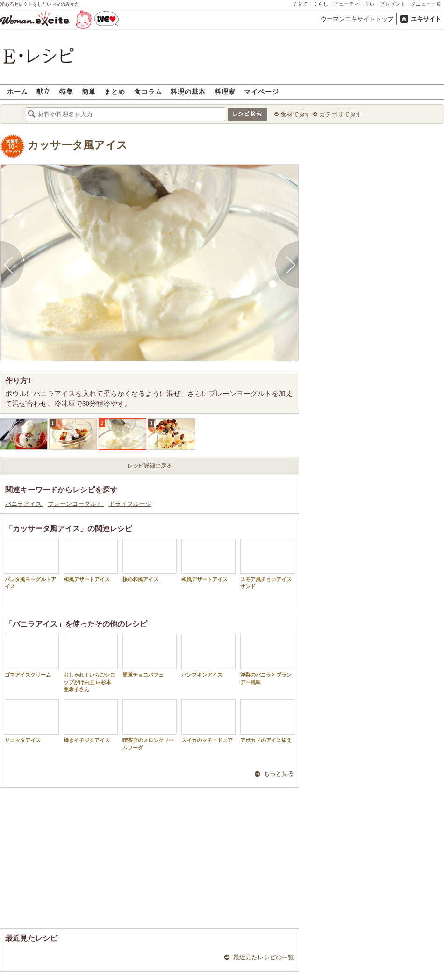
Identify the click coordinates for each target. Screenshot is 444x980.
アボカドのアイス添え (267, 721)
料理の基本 (188, 91)
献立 (43, 91)
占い (370, 4)
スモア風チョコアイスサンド (267, 564)
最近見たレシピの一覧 (264, 957)
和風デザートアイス (91, 560)
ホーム (18, 91)
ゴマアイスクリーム (32, 656)
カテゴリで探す (340, 114)
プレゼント (393, 4)
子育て (300, 4)
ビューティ (347, 4)
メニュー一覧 (426, 4)
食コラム (148, 91)
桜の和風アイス (150, 560)
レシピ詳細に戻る (150, 466)
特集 (66, 91)
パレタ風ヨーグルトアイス (32, 564)
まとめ (115, 91)
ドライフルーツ (130, 504)
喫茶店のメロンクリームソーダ (150, 725)
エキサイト (426, 19)
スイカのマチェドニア (208, 721)
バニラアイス (24, 504)
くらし (321, 4)
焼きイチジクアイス (91, 721)
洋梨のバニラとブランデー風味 (267, 659)
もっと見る (279, 774)
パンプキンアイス (208, 656)
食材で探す (296, 114)
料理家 (225, 91)
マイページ (261, 91)
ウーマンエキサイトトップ (357, 19)
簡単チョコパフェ (150, 656)
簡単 (89, 91)
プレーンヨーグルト (76, 504)
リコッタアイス (32, 721)
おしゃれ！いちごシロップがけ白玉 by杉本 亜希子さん (91, 663)
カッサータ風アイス (78, 145)
